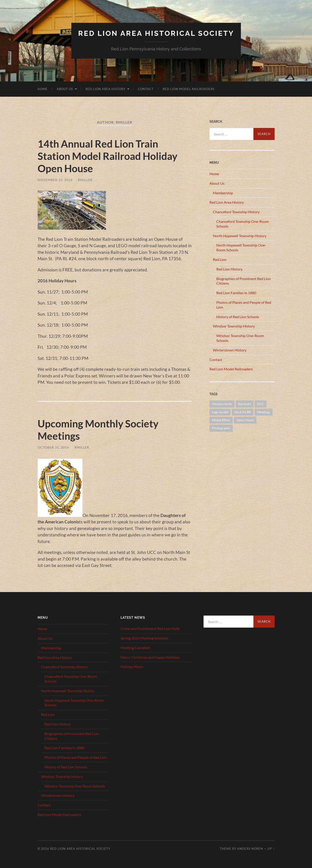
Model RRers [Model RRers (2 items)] (221, 420)
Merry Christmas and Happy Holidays (150, 657)
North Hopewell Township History (240, 235)
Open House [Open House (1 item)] (245, 420)
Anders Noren (250, 849)
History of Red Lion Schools (238, 316)
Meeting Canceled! (135, 647)
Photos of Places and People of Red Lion (76, 757)
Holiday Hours (132, 667)
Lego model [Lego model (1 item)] (220, 412)
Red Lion (220, 259)
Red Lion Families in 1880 (236, 293)
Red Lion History (229, 269)
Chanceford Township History (236, 212)
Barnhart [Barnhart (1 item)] (245, 404)
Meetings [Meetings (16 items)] (264, 412)
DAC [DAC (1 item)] (261, 404)
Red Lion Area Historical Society (156, 33)
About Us (65, 89)
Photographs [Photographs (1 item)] (221, 428)
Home (43, 89)
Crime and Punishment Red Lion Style (150, 628)
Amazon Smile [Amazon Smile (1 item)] (222, 404)
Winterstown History (230, 350)
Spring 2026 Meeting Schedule (144, 638)
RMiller (85, 180)
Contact (146, 89)
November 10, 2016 (55, 180)
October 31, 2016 (53, 447)
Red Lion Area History (105, 89)
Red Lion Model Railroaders (189, 89)
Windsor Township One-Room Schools (75, 786)
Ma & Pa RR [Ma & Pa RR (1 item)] (243, 412)
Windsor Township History (234, 326)
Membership (223, 193)
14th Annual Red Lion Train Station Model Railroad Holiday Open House (110, 156)
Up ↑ (271, 849)
